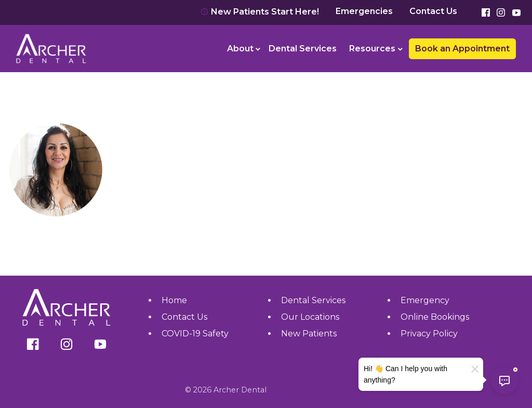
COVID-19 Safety (195, 334)
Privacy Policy (429, 334)
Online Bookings (435, 317)
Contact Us (433, 11)
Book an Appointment (462, 49)
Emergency (425, 300)
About (240, 49)
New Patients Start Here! (260, 12)
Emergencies (364, 11)
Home (174, 300)
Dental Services (303, 49)
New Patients (309, 334)
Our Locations (310, 317)
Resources (372, 49)
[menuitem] (242, 49)
